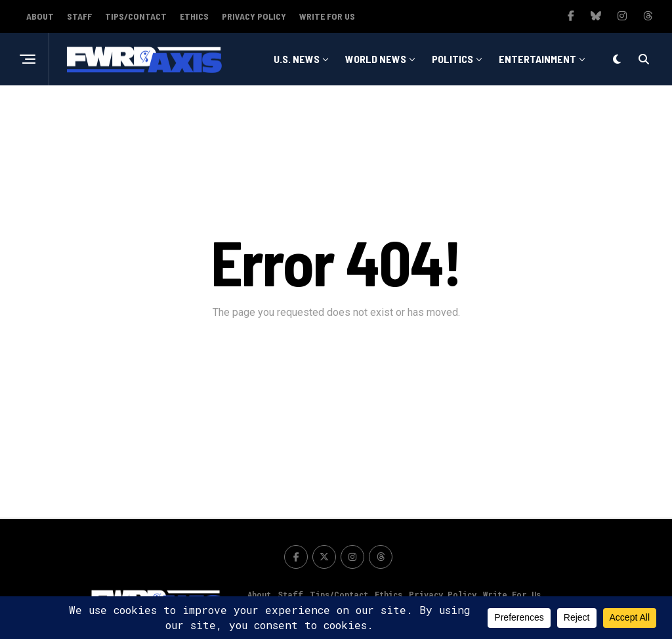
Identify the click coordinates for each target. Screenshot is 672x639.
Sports (400, 113)
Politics (452, 59)
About (40, 16)
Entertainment (537, 59)
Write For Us (327, 16)
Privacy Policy (254, 16)
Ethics (194, 16)
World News (376, 59)
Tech (456, 113)
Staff (79, 16)
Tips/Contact (136, 16)
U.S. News (297, 59)
